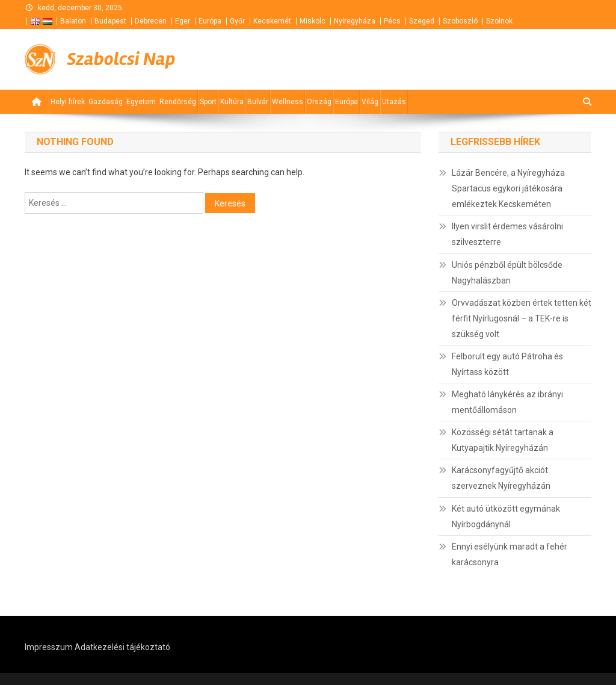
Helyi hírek (68, 102)
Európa (210, 21)
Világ (370, 102)
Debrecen (151, 21)
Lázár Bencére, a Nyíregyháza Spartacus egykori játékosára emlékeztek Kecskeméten (508, 188)
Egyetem (141, 102)
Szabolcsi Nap (121, 59)
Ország (319, 102)
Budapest (110, 21)
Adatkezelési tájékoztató (122, 647)
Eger (183, 21)
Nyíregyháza (355, 21)
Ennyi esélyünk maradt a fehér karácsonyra (510, 554)
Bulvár (258, 102)
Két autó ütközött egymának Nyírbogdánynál (506, 516)
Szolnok (499, 21)
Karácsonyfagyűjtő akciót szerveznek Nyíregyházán (501, 478)
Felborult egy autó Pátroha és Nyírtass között (507, 364)
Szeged (422, 21)
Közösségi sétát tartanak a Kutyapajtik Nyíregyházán (503, 440)
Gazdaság (106, 102)
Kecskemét (272, 21)
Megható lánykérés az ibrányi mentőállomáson (507, 402)
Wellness (288, 102)
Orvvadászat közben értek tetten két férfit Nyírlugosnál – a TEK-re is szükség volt (522, 318)
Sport (208, 102)
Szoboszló (460, 21)
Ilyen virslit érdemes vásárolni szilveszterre (507, 234)
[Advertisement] (447, 60)
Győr (237, 21)
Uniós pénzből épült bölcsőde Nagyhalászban (507, 273)
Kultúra (232, 102)
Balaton (73, 21)
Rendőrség (178, 102)
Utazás (394, 102)
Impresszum (49, 647)
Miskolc (313, 21)
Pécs (392, 21)
